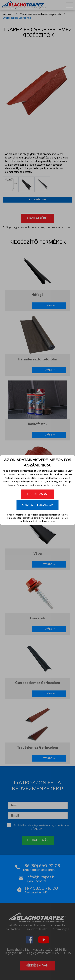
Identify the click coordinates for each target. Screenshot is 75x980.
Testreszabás (38, 494)
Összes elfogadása (38, 505)
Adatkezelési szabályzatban (45, 515)
